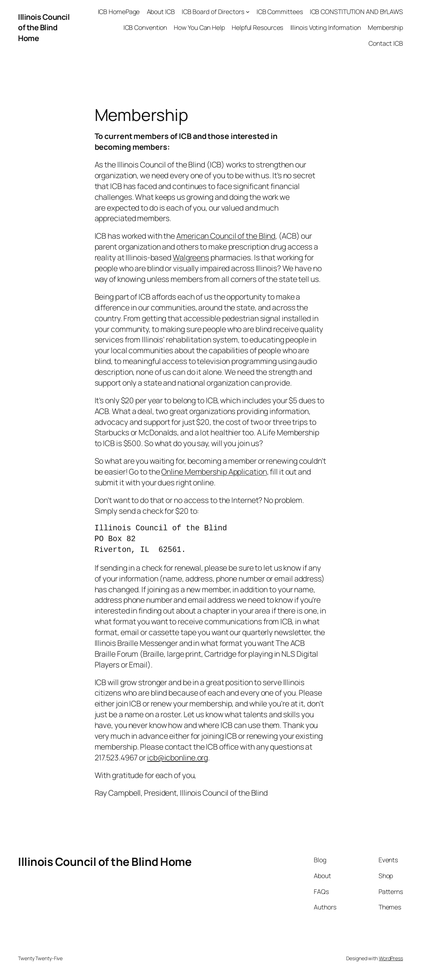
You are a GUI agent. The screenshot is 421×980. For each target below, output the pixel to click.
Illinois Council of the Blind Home (44, 28)
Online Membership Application (214, 471)
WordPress (391, 958)
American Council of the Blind (226, 236)
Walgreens (191, 257)
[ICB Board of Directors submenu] (248, 12)
